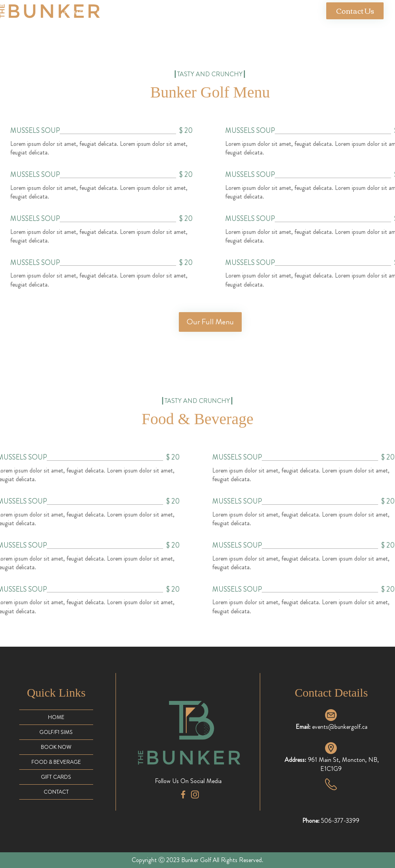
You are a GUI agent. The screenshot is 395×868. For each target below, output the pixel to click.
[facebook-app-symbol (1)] (183, 794)
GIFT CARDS (56, 777)
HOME (56, 717)
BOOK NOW (56, 747)
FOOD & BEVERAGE (56, 762)
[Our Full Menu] (210, 322)
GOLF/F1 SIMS (56, 732)
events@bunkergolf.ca (340, 727)
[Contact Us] (355, 11)
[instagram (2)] (195, 794)
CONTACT (56, 792)
